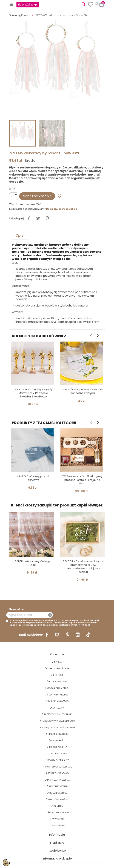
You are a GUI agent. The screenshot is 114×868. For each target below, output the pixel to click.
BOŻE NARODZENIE (58, 682)
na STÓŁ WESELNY (58, 747)
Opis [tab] (19, 235)
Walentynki (58, 826)
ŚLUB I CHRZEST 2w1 (58, 813)
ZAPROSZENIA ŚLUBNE (58, 668)
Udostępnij (29, 218)
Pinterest (47, 218)
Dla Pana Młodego (58, 701)
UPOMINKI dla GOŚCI (58, 734)
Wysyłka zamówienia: (22, 204)
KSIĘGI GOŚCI (58, 740)
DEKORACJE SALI (58, 754)
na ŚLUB (58, 662)
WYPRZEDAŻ (58, 819)
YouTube (57, 635)
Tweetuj (38, 218)
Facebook (47, 635)
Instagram (78, 635)
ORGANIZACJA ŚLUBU (58, 688)
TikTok (88, 635)
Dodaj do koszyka (37, 196)
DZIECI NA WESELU (58, 786)
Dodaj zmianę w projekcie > (62, 209)
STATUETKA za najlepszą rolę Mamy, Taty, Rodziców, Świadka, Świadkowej (34, 393)
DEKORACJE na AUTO (58, 760)
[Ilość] (14, 196)
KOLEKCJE (58, 675)
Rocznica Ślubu (58, 793)
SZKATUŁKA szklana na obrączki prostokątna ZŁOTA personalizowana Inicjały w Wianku (83, 566)
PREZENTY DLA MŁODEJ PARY (58, 714)
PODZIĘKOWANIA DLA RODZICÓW (58, 721)
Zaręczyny (58, 708)
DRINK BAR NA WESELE (58, 780)
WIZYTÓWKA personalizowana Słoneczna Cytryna (82, 391)
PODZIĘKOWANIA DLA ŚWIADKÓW (58, 727)
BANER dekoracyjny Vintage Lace (33, 563)
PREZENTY (58, 806)
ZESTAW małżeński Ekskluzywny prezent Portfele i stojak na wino (82, 480)
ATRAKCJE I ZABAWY (58, 773)
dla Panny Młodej (58, 695)
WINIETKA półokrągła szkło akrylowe (34, 478)
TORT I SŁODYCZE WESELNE (58, 767)
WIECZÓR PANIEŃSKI (58, 799)
